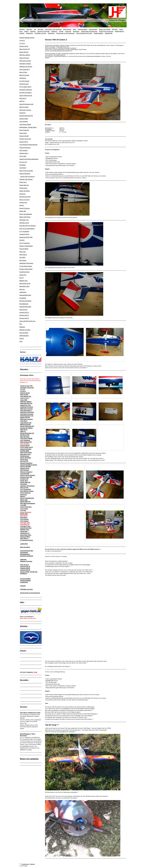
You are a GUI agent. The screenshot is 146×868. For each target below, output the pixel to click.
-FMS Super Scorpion (26, 409)
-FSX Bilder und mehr (26, 589)
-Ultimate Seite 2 (25, 398)
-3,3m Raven (24, 421)
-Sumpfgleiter (24, 552)
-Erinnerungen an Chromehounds (30, 593)
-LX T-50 (22, 389)
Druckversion (24, 864)
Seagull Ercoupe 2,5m (27, 416)
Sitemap (32, 864)
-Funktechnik (24, 582)
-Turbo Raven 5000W (26, 438)
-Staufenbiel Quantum (26, 407)
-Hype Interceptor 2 (26, 410)
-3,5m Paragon (24, 519)
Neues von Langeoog (29, 759)
